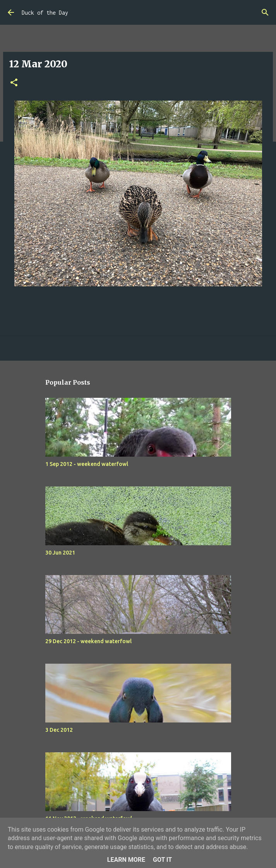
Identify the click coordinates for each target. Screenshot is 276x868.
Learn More (126, 860)
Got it (162, 860)
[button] (14, 83)
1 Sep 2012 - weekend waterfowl (87, 464)
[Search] (265, 12)
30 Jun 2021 (60, 553)
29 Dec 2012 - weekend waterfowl (88, 641)
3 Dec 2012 (59, 730)
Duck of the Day (45, 13)
